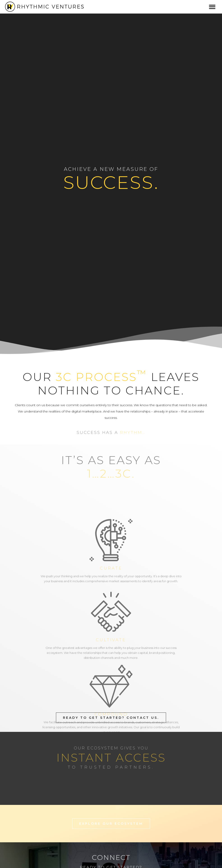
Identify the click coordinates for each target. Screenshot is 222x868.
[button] (212, 7)
